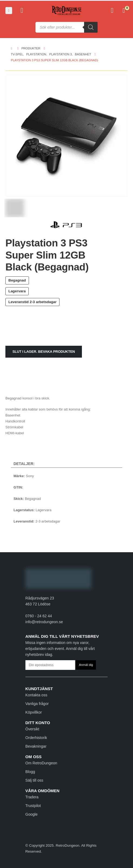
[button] (9, 11)
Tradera (32, 797)
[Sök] (91, 27)
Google (31, 814)
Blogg (30, 772)
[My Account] (22, 11)
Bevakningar (36, 746)
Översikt (32, 729)
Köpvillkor (34, 712)
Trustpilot (33, 806)
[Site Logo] (66, 11)
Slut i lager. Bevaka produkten (44, 352)
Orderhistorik (36, 738)
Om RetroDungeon (41, 763)
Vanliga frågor (37, 704)
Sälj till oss (34, 780)
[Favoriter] (112, 11)
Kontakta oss (36, 695)
